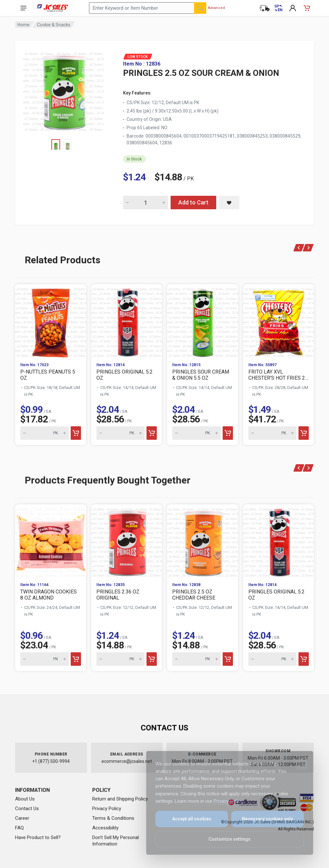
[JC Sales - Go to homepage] (53, 8)
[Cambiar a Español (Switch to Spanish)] (279, 8)
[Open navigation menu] (23, 8)
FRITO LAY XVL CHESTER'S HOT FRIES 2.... (279, 375)
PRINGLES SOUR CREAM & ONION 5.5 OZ (201, 375)
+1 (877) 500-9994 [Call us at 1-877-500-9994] (51, 761)
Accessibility (105, 828)
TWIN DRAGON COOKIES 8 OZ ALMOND (49, 595)
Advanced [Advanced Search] (216, 8)
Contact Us (27, 809)
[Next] (308, 248)
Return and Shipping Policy (120, 799)
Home (23, 25)
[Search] (200, 8)
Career (22, 818)
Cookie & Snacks (54, 25)
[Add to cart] (76, 433)
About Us (25, 799)
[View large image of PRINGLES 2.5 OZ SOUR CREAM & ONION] (63, 90)
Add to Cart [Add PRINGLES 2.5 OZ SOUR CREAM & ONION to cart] (193, 202)
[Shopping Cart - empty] (307, 8)
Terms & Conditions (113, 818)
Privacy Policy (107, 809)
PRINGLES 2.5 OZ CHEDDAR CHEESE (194, 595)
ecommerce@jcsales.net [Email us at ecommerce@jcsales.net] (127, 761)
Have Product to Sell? (38, 837)
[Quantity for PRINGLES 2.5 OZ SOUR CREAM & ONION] (146, 203)
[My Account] (293, 8)
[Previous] (299, 248)
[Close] (298, 763)
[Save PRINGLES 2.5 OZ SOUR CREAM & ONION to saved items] (229, 203)
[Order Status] (264, 8)
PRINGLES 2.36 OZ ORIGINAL (118, 595)
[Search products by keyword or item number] (148, 8)
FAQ (19, 828)
